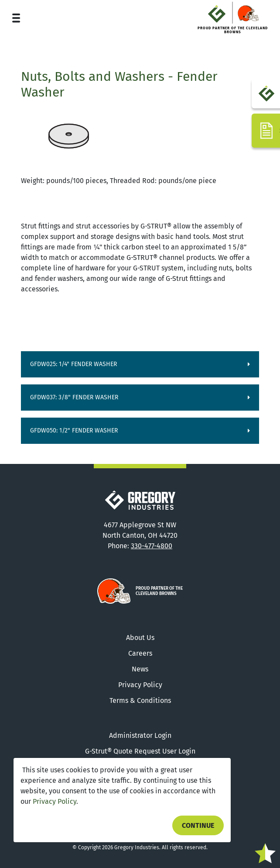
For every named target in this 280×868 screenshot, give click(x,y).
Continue (198, 825)
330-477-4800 (152, 546)
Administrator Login (140, 735)
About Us (140, 638)
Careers (140, 653)
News (140, 669)
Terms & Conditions (140, 700)
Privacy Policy (55, 801)
